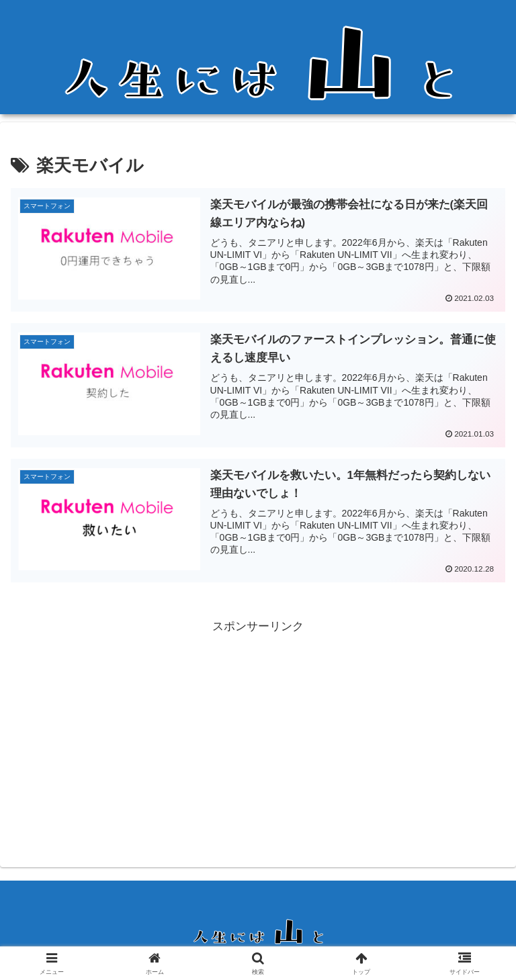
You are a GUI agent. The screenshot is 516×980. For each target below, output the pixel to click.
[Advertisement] (258, 731)
